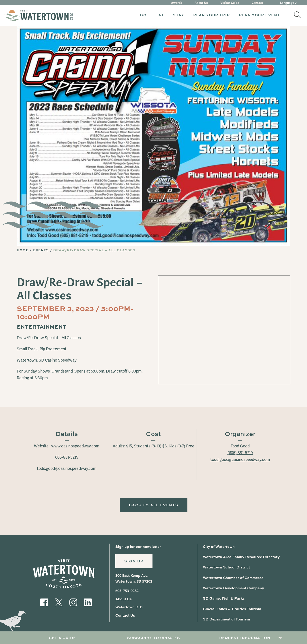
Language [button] (287, 3)
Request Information (245, 638)
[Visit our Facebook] (44, 602)
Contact (257, 3)
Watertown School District (226, 567)
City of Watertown (219, 546)
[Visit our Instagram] (73, 602)
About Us (201, 3)
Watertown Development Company (233, 588)
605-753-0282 (127, 591)
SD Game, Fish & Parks (224, 598)
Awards (177, 3)
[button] (143, 16)
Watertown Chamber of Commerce (233, 578)
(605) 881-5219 (240, 453)
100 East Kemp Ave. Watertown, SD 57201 (134, 578)
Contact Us (125, 615)
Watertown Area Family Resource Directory (241, 557)
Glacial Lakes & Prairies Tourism (232, 609)
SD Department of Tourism (226, 619)
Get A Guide (62, 638)
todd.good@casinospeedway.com (240, 460)
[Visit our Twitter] (59, 602)
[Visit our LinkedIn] (88, 602)
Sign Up (134, 561)
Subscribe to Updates (154, 638)
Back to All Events (154, 505)
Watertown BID (129, 607)
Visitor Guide (230, 3)
